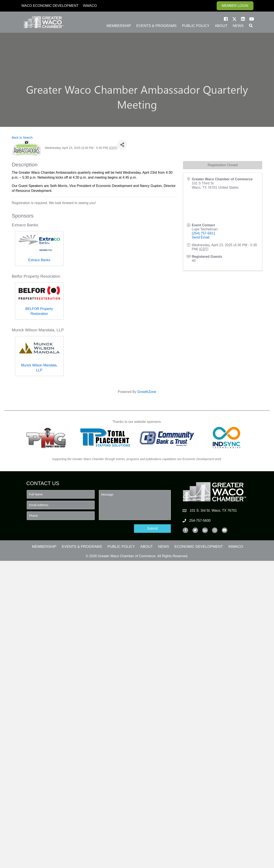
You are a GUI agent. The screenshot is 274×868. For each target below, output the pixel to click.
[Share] (122, 145)
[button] (226, 19)
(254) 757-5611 (203, 233)
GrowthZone (147, 392)
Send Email (201, 237)
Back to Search (22, 138)
